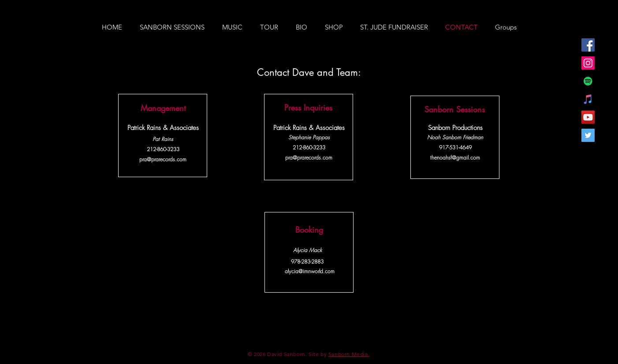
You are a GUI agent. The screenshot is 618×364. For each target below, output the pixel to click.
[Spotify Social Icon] (588, 81)
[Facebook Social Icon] (588, 45)
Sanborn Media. (349, 354)
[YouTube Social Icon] (588, 117)
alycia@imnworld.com (310, 271)
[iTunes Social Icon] (588, 99)
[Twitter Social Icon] (588, 135)
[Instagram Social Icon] (588, 63)
